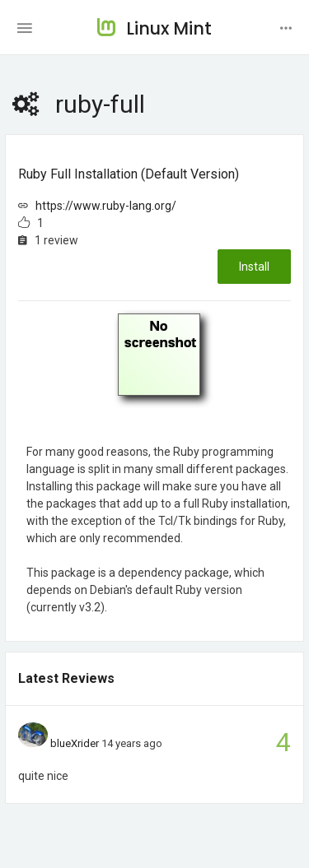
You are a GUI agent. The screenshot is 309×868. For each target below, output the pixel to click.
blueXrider (75, 743)
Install (254, 267)
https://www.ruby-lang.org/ (106, 206)
